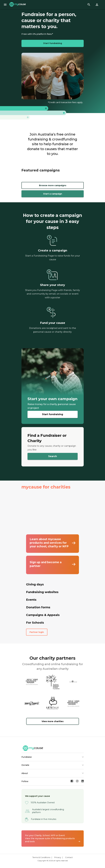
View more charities (53, 721)
